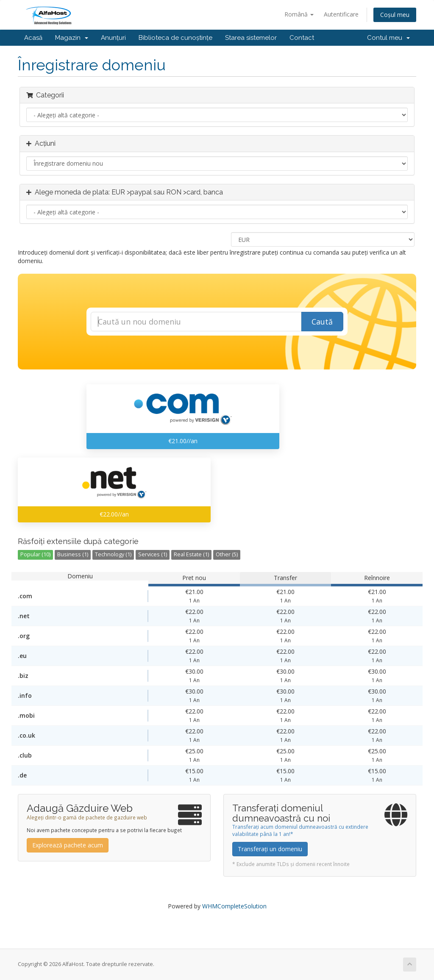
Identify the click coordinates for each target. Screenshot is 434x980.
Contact (302, 38)
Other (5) (227, 554)
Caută (322, 322)
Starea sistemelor (251, 38)
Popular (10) (35, 554)
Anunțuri (113, 38)
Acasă (33, 38)
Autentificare (341, 14)
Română (299, 14)
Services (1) (153, 554)
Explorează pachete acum (68, 845)
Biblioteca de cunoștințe (175, 38)
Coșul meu (395, 15)
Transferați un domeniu (270, 849)
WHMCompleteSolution (234, 906)
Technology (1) (113, 554)
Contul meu (388, 38)
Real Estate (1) (191, 554)
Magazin (72, 38)
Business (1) (73, 554)
